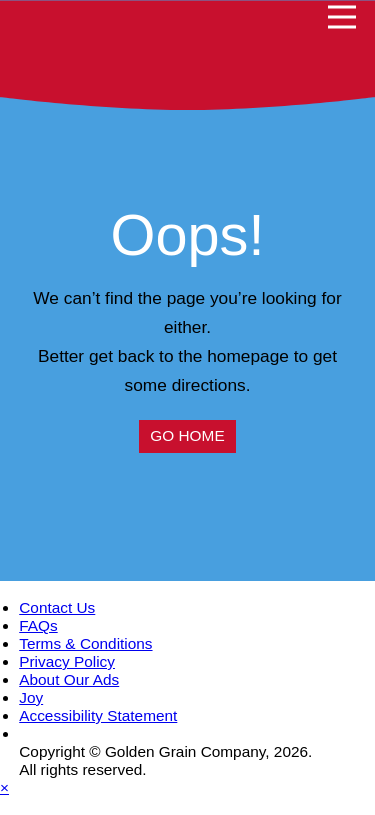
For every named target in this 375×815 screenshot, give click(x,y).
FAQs (38, 625)
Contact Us (57, 607)
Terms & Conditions (85, 643)
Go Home (187, 435)
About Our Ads (69, 679)
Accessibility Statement (98, 715)
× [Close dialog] (4, 787)
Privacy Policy (67, 661)
